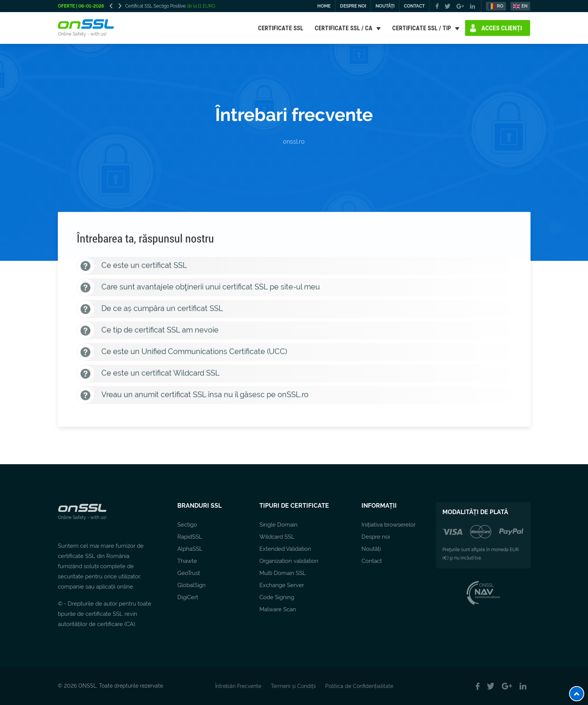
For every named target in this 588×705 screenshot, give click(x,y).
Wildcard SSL (277, 537)
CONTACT (414, 6)
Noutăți (371, 549)
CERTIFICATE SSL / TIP (422, 28)
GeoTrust (189, 573)
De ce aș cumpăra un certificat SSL (150, 310)
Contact (372, 561)
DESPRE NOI (353, 6)
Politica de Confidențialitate (359, 686)
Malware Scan (278, 609)
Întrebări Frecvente (238, 686)
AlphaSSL (190, 549)
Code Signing (277, 597)
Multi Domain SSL (283, 573)
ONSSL (483, 585)
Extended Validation (285, 549)
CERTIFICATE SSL (281, 28)
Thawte (187, 561)
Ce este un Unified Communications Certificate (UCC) (182, 353)
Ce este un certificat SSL (132, 267)
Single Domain (278, 525)
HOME (324, 6)
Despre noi (376, 537)
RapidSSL (190, 537)
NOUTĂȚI (385, 6)
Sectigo (187, 525)
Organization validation (289, 561)
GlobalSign (192, 585)
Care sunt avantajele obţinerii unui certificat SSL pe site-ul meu (198, 289)
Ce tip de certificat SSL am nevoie (148, 332)
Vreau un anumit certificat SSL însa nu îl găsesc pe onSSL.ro (193, 396)
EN (524, 6)
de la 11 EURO (200, 6)
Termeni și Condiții (293, 686)
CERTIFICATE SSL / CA (344, 28)
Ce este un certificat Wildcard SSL (148, 375)
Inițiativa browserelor (389, 525)
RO (500, 6)
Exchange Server (282, 585)
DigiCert (188, 597)
